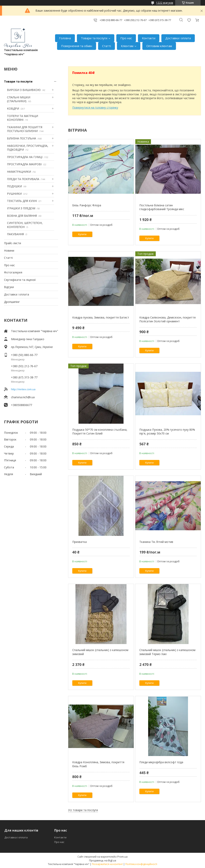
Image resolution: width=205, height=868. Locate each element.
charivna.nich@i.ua (23, 397)
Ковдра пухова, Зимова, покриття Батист (101, 317)
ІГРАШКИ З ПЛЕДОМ (21, 208)
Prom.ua (122, 857)
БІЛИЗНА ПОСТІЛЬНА (22, 138)
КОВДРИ (13, 108)
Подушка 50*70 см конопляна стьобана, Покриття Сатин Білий (100, 432)
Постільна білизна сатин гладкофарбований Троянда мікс (162, 207)
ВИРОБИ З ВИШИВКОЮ (24, 90)
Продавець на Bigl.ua (103, 860)
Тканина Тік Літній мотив (156, 542)
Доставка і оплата (178, 38)
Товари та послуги (94, 38)
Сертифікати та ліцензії (20, 280)
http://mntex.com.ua (23, 389)
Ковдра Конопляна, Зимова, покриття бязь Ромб (98, 764)
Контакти (149, 38)
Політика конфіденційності (141, 864)
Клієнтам (127, 46)
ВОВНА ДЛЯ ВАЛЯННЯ (22, 216)
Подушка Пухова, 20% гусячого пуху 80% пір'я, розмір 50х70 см (167, 432)
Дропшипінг (12, 302)
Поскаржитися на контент (107, 864)
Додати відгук (189, 20)
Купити (82, 234)
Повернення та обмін (77, 46)
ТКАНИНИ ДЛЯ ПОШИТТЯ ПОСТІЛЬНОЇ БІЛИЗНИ (25, 129)
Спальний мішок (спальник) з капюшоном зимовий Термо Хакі (167, 652)
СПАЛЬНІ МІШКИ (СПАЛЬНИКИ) (19, 99)
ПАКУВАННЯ (15, 234)
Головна (65, 38)
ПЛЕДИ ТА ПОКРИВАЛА (23, 179)
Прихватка (79, 542)
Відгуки (9, 287)
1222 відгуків (165, 3)
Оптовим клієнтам (159, 46)
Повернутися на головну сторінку (95, 107)
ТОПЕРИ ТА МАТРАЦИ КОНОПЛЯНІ (23, 118)
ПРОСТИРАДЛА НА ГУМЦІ (25, 157)
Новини (9, 251)
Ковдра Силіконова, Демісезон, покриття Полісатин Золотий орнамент (167, 319)
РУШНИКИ (14, 194)
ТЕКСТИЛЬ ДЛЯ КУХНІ (22, 201)
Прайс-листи (13, 243)
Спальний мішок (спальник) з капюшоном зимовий (100, 652)
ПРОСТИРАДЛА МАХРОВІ (24, 164)
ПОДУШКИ (14, 186)
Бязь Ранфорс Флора (87, 205)
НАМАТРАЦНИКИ (19, 172)
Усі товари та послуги (83, 810)
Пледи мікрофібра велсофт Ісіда (161, 762)
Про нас (126, 38)
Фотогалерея (13, 272)
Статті (107, 46)
